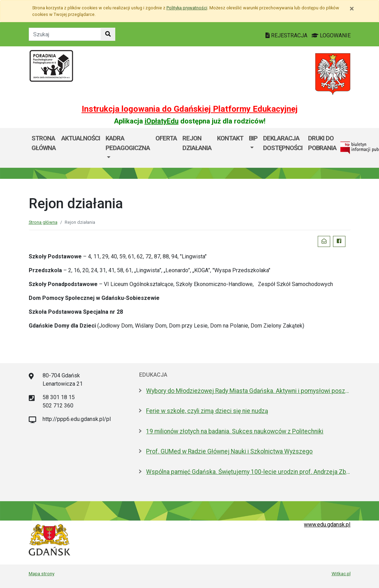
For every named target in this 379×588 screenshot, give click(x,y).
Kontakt (230, 138)
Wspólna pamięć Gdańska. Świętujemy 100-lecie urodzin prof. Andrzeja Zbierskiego (248, 472)
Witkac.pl (341, 573)
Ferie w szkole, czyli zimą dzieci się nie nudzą (207, 411)
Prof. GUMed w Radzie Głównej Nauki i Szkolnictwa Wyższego (229, 451)
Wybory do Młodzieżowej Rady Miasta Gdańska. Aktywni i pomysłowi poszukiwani (248, 391)
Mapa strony (42, 573)
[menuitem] (128, 148)
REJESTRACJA (287, 35)
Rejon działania (197, 143)
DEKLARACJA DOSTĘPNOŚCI (283, 143)
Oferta (166, 138)
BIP (253, 138)
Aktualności (81, 138)
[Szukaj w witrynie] (108, 34)
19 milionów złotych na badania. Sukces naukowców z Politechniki (235, 431)
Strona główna (44, 143)
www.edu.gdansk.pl (327, 525)
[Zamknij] (352, 9)
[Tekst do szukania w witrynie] (65, 34)
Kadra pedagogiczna (128, 143)
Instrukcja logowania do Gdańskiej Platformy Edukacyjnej (190, 109)
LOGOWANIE (331, 35)
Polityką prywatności (187, 8)
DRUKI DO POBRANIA (322, 143)
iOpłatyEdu (162, 121)
